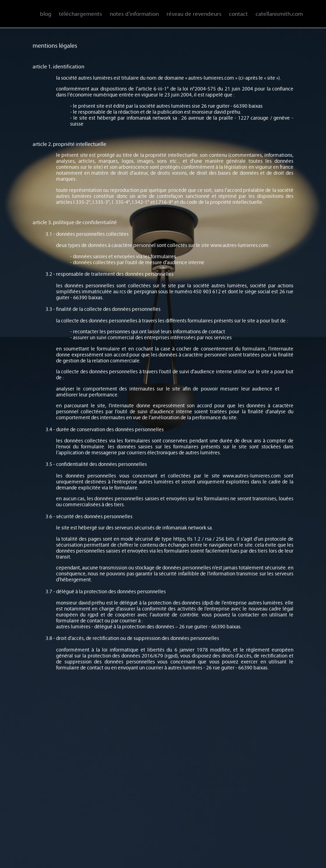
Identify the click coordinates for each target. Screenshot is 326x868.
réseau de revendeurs (194, 14)
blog (46, 14)
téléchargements (80, 14)
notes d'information (134, 14)
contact (238, 14)
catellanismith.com (279, 14)
